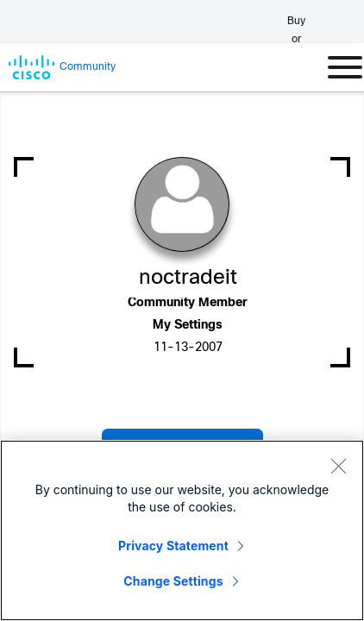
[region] (182, 530)
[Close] (338, 466)
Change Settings (173, 581)
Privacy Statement (173, 546)
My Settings (188, 326)
